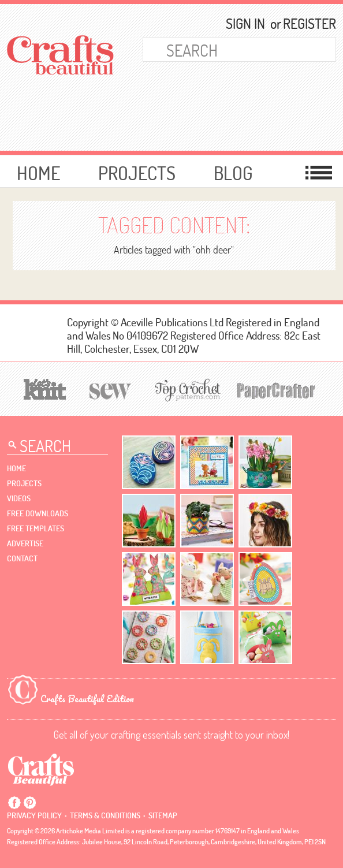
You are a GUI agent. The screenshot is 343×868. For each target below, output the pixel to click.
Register (304, 24)
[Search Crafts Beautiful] (224, 49)
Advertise (25, 543)
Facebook (14, 803)
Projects (137, 173)
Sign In (245, 24)
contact (22, 558)
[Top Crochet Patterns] (186, 390)
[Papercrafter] (276, 390)
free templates (36, 528)
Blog (233, 173)
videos (19, 498)
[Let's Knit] (45, 388)
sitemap (163, 815)
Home (38, 173)
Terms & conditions (105, 815)
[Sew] (111, 390)
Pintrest (29, 803)
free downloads (38, 513)
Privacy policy (34, 815)
